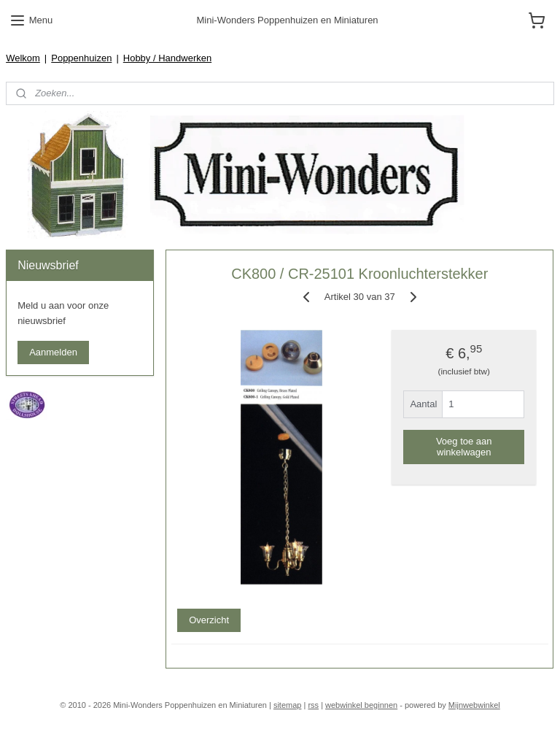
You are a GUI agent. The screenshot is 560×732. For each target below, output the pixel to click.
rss (313, 705)
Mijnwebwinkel (474, 705)
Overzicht (210, 620)
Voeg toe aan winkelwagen (464, 446)
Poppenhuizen (81, 58)
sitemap (288, 705)
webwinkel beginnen (361, 705)
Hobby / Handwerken (167, 58)
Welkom (23, 58)
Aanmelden (53, 352)
